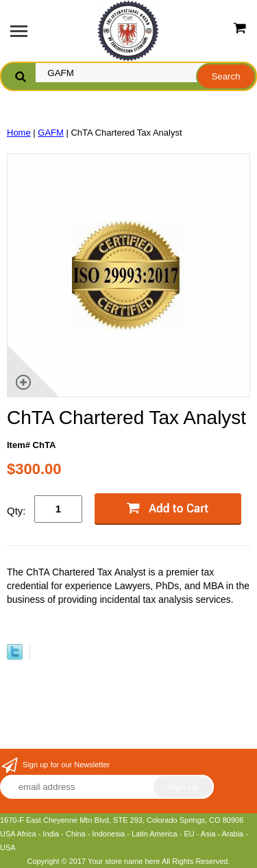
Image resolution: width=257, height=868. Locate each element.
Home (19, 133)
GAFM (51, 133)
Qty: (16, 511)
